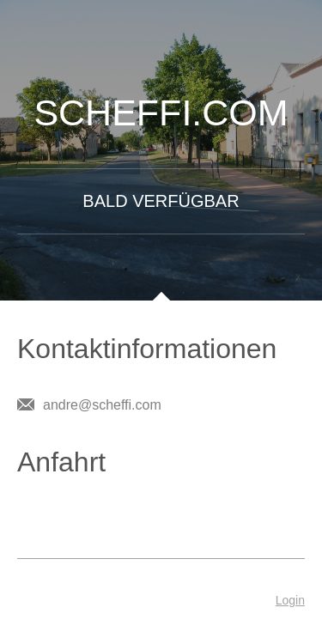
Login (290, 600)
